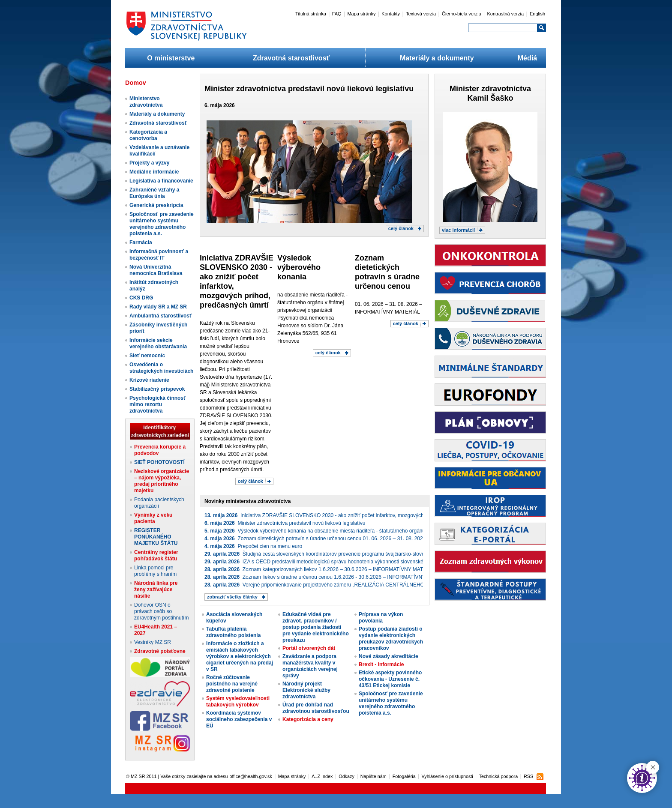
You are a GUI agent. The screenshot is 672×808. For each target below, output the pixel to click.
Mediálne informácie (154, 172)
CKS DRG (141, 298)
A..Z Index (322, 776)
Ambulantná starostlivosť (161, 316)
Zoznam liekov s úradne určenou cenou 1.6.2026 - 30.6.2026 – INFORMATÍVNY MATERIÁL (328, 577)
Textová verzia (421, 14)
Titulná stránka (311, 14)
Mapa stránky (361, 14)
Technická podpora (499, 776)
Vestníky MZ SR (153, 642)
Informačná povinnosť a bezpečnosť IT (159, 255)
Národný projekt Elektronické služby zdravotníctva (306, 690)
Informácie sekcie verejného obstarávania (158, 343)
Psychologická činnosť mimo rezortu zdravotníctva (158, 404)
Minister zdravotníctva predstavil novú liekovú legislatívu (309, 89)
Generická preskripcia (156, 205)
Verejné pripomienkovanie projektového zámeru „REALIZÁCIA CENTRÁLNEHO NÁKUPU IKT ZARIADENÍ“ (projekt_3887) (363, 585)
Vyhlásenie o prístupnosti (447, 776)
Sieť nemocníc (147, 356)
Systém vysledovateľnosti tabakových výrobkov (238, 702)
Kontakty (391, 14)
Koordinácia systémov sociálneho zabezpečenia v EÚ (239, 719)
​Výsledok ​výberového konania (299, 267)
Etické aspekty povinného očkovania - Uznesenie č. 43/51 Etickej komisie (390, 679)
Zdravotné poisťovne (160, 651)
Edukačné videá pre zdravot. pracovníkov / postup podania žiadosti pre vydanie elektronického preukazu (316, 627)
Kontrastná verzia (506, 14)
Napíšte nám (373, 776)
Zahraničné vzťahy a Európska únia (154, 193)
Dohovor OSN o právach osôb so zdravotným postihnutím (161, 611)
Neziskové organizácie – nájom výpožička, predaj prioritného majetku (162, 481)
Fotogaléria (404, 776)
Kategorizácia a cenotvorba (148, 135)
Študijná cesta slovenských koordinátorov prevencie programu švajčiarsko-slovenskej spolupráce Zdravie (343, 554)
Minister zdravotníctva (490, 89)
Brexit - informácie (381, 664)
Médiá (527, 58)
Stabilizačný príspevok (157, 389)
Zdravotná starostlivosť (291, 58)
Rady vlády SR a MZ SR (158, 307)
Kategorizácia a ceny (308, 719)
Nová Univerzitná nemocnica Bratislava (156, 270)
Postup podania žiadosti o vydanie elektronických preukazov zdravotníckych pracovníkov (391, 639)
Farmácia (141, 242)
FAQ (337, 14)
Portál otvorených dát (309, 648)
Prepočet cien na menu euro (253, 546)
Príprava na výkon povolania (381, 618)
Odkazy (346, 776)
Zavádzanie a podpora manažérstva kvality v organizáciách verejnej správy (310, 666)
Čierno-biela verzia (462, 14)
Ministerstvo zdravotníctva (146, 102)
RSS (528, 776)
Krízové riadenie (149, 380)
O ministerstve (171, 58)
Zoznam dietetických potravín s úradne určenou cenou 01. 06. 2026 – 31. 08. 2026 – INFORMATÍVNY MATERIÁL (351, 539)
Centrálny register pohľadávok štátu (156, 555)
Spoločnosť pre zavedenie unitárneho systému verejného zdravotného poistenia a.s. (162, 224)
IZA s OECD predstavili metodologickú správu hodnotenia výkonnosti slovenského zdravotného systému (342, 562)
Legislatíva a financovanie (161, 181)
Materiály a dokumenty (437, 58)
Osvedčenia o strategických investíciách (161, 368)
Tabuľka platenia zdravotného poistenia (233, 632)
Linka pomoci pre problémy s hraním (155, 571)
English (537, 14)
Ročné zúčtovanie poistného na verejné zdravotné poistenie (232, 684)
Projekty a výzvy (149, 163)
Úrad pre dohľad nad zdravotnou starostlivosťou (316, 708)
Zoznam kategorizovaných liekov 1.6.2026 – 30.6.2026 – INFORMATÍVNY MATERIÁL (321, 569)
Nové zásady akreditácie (388, 656)
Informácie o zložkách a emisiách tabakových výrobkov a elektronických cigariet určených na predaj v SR (240, 656)
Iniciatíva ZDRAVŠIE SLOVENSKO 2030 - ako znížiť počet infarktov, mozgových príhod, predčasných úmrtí (345, 515)
